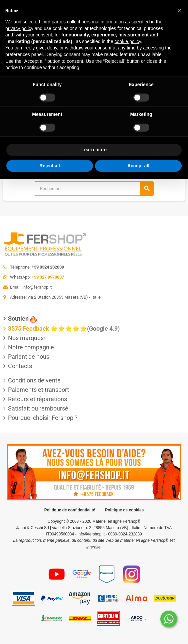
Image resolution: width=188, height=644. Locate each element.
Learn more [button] (94, 150)
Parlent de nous (29, 357)
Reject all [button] (49, 166)
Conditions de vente (34, 380)
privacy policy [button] (19, 28)
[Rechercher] (94, 189)
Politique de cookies (124, 510)
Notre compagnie (31, 347)
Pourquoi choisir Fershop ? (43, 418)
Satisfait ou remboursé (38, 408)
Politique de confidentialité (70, 510)
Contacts (20, 366)
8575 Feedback (28, 329)
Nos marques (26, 338)
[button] (179, 11)
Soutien (18, 318)
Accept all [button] (138, 166)
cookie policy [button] (128, 41)
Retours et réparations (37, 399)
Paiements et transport (38, 390)
